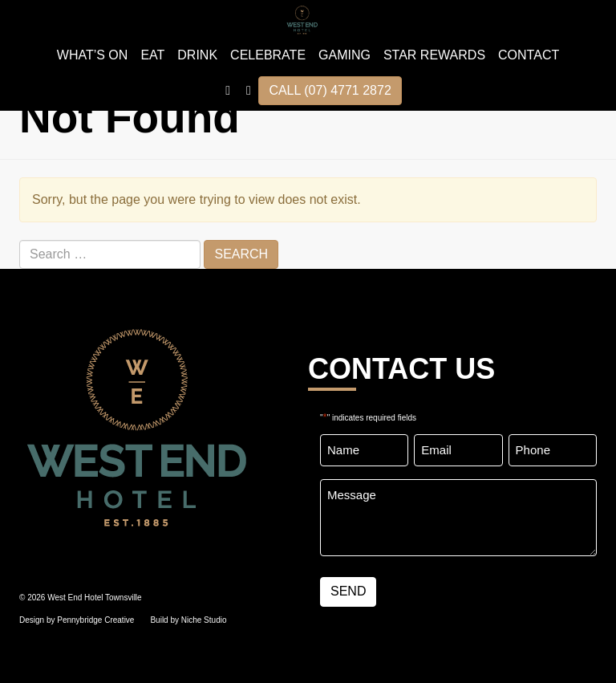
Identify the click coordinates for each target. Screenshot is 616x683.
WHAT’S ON (93, 55)
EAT (152, 55)
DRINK (197, 55)
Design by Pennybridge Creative (77, 620)
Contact (529, 55)
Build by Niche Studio (188, 620)
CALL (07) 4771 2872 (330, 90)
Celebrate (268, 55)
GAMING (344, 55)
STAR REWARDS (434, 55)
